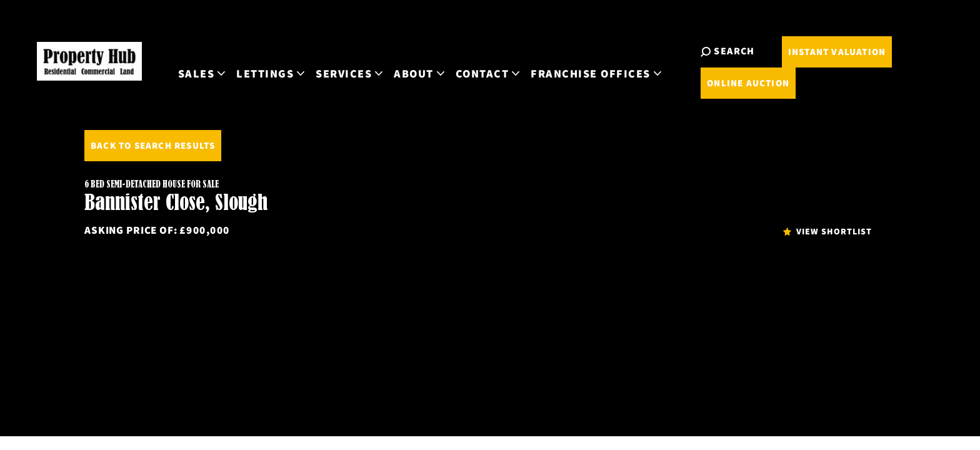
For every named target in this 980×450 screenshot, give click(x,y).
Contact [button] (629, 74)
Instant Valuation (888, 67)
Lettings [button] (413, 74)
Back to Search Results (153, 145)
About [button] (561, 74)
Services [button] (492, 74)
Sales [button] (343, 74)
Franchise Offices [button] (738, 74)
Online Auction (888, 98)
